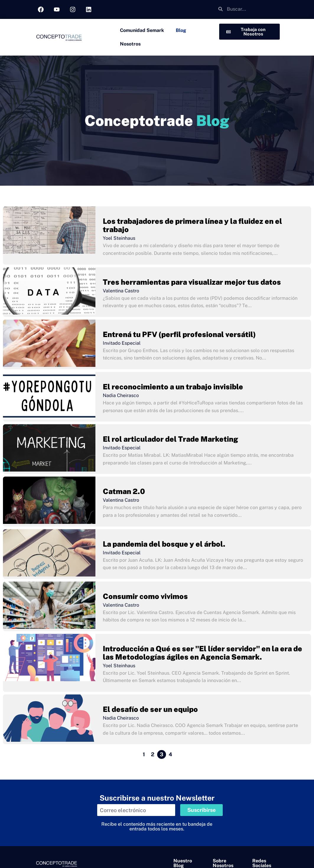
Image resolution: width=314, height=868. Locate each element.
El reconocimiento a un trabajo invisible (173, 387)
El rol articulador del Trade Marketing (170, 439)
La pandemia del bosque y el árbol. (164, 544)
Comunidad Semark (142, 30)
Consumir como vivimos (145, 596)
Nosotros (130, 44)
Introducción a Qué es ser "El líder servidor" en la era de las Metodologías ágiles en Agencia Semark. (202, 653)
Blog (181, 30)
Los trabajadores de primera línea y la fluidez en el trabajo (192, 225)
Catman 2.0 (124, 491)
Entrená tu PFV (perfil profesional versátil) (179, 334)
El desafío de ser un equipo (150, 709)
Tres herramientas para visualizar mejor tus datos (192, 282)
